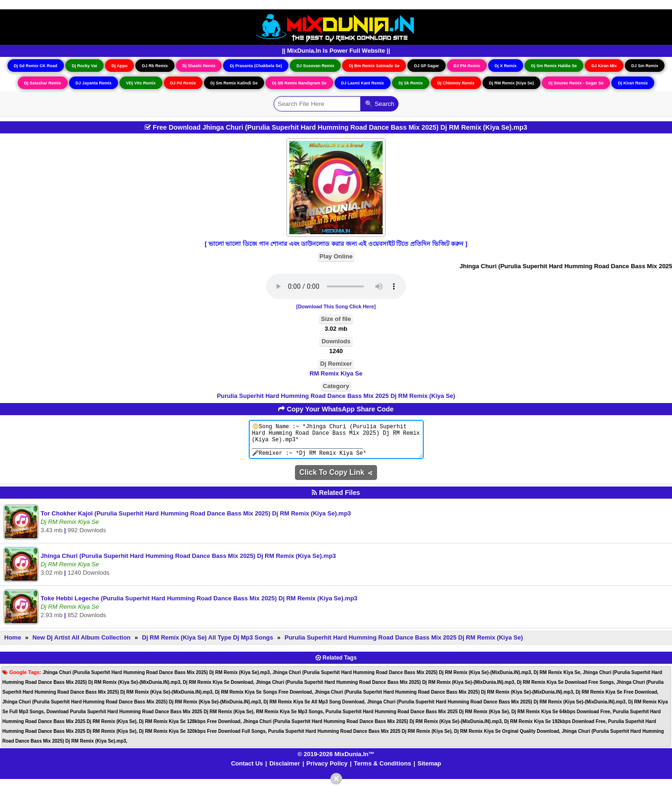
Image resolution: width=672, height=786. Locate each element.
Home (13, 644)
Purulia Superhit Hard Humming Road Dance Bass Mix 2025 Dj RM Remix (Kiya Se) (336, 396)
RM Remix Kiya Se (336, 373)
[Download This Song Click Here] (336, 306)
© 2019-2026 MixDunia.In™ (336, 761)
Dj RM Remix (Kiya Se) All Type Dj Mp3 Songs (207, 644)
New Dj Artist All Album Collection (82, 644)
